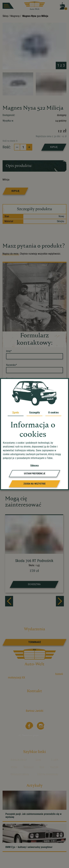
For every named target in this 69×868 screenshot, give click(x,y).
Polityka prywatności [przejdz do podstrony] (48, 774)
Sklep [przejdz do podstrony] (38, 760)
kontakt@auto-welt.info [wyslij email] (39, 718)
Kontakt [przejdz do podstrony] (54, 767)
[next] (60, 601)
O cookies (53, 412)
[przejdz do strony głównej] (34, 6)
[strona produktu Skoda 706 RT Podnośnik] (34, 554)
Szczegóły (34, 412)
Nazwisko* (11, 365)
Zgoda (15, 412)
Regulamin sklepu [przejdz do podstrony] (20, 774)
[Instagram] (40, 725)
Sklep (5, 16)
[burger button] (8, 6)
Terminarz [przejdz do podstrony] (28, 767)
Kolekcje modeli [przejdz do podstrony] (19, 760)
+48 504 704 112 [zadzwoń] (37, 714)
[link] (34, 642)
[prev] (9, 601)
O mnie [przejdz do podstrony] (55, 760)
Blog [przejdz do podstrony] (42, 767)
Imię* (9, 351)
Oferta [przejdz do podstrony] (14, 767)
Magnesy (15, 16)
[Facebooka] (29, 725)
